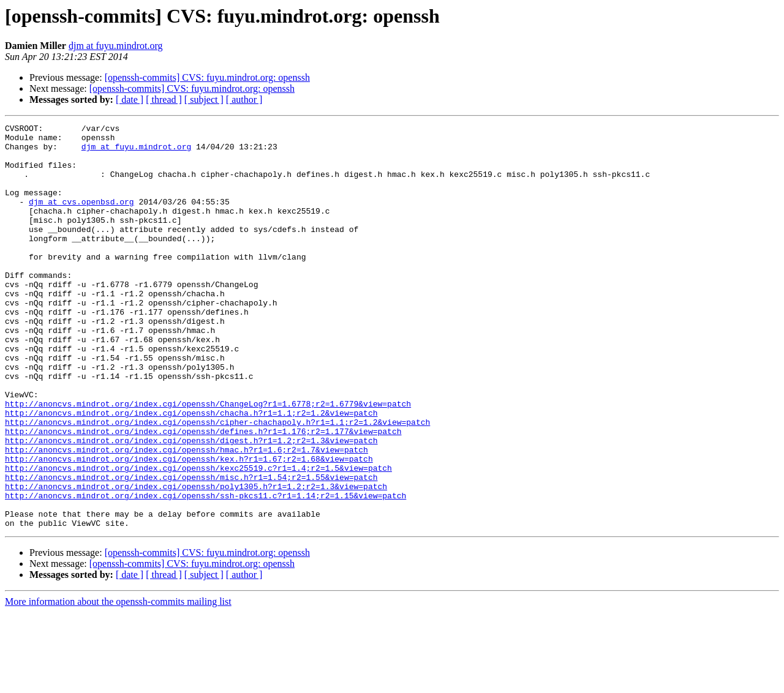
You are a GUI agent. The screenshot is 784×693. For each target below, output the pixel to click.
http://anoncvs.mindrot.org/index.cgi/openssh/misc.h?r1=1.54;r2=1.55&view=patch (191, 549)
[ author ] (244, 99)
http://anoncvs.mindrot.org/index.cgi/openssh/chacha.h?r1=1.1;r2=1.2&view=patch (191, 471)
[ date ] (130, 99)
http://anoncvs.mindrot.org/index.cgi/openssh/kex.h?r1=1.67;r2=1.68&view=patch (189, 526)
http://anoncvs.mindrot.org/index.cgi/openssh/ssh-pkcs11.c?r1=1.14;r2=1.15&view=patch (205, 571)
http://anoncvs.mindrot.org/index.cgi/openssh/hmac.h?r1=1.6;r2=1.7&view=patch (187, 515)
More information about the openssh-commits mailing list (118, 682)
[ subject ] (204, 99)
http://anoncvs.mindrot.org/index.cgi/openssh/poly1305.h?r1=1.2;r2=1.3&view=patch (196, 560)
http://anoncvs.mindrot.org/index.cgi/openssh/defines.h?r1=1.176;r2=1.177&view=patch (203, 493)
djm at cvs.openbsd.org (81, 218)
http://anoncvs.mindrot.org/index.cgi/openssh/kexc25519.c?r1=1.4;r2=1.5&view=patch (198, 538)
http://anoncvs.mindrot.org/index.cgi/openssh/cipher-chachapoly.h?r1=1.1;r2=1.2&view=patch (217, 482)
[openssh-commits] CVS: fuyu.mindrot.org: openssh (207, 77)
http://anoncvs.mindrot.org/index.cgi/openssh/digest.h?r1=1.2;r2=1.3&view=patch (191, 504)
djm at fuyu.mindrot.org (115, 46)
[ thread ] (164, 99)
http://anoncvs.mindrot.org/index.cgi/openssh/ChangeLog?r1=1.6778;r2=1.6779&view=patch (208, 460)
